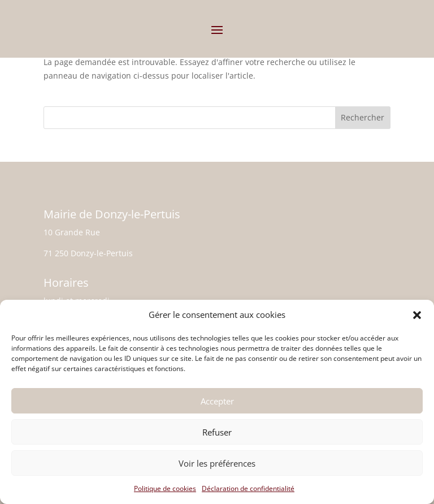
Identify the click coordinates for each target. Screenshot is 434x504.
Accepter (217, 401)
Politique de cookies (165, 488)
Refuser (217, 432)
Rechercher (363, 117)
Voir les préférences (217, 463)
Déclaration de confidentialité (248, 488)
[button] (417, 315)
